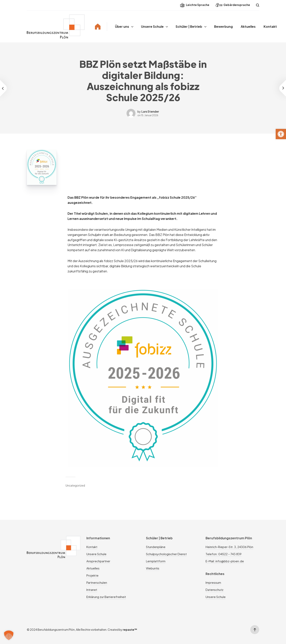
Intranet (92, 590)
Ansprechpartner (98, 561)
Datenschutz (214, 590)
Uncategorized (75, 485)
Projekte (92, 575)
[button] (281, 134)
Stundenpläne (156, 547)
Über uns (122, 26)
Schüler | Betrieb (189, 26)
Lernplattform (156, 561)
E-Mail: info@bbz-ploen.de (225, 561)
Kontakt (270, 26)
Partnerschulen (97, 582)
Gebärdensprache (233, 5)
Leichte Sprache (195, 5)
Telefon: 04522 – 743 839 (224, 554)
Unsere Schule (152, 26)
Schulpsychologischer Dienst (166, 554)
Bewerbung (223, 26)
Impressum (213, 582)
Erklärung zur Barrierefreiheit (106, 597)
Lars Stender (150, 111)
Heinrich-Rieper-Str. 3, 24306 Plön (229, 547)
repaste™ (130, 630)
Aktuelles (248, 26)
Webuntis (153, 568)
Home (98, 27)
